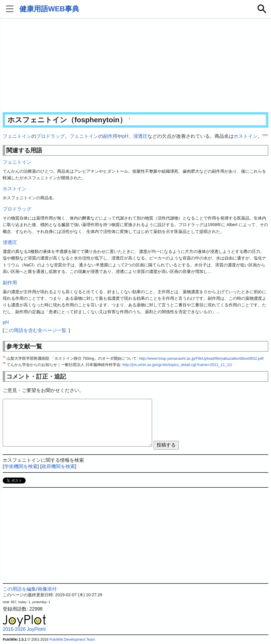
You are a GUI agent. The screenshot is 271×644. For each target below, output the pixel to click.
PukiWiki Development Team (72, 640)
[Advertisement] (135, 66)
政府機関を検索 (58, 466)
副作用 (110, 136)
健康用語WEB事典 (49, 9)
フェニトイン (17, 136)
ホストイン (246, 136)
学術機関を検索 (21, 466)
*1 (264, 135)
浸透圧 (140, 136)
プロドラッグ (50, 136)
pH (125, 136)
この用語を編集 (19, 589)
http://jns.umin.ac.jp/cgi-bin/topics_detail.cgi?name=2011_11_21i (177, 365)
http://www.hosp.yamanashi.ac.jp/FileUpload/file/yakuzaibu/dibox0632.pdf (201, 358)
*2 (266, 135)
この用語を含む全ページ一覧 (35, 330)
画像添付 (47, 589)
